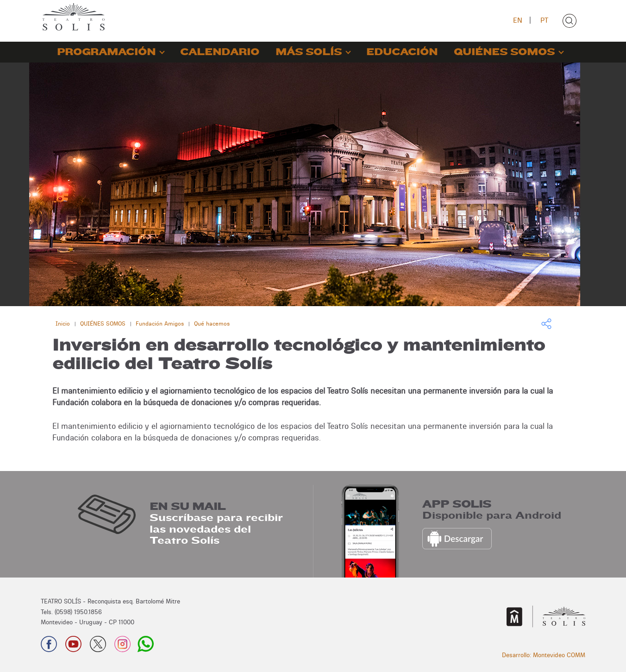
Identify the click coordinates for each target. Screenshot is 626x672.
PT (544, 20)
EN (518, 20)
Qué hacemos (212, 323)
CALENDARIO (220, 52)
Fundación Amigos (160, 323)
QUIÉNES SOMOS (504, 52)
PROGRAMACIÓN (106, 52)
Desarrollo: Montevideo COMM (544, 655)
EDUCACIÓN (402, 52)
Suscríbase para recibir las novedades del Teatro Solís (216, 529)
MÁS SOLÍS (309, 52)
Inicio (63, 323)
